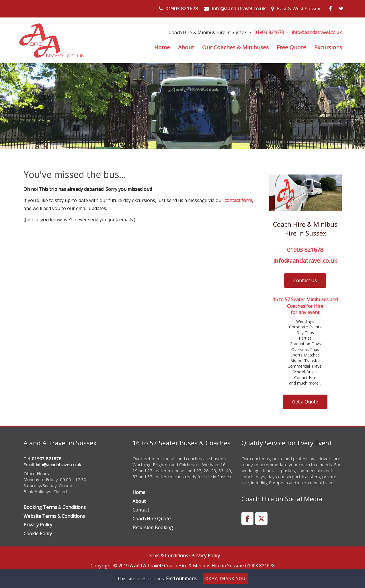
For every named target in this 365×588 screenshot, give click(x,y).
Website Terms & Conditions (54, 516)
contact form (238, 200)
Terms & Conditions (167, 556)
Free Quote (291, 47)
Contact (141, 510)
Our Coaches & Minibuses (235, 47)
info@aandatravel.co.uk (239, 8)
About (186, 47)
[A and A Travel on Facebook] (248, 519)
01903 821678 (182, 8)
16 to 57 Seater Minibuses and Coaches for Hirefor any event (305, 306)
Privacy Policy (38, 525)
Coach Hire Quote (152, 519)
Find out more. (181, 579)
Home (162, 47)
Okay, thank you (225, 579)
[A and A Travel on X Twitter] (261, 519)
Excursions (328, 47)
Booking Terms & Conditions (55, 507)
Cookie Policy (38, 534)
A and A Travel (145, 566)
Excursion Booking (153, 528)
